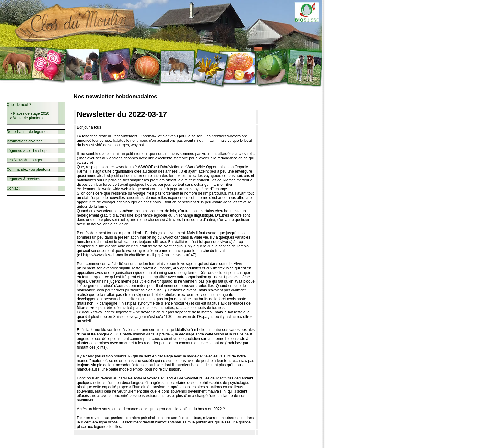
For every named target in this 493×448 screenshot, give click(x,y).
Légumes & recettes (23, 179)
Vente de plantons (28, 118)
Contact (13, 188)
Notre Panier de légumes (28, 132)
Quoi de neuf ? (19, 105)
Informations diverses (25, 141)
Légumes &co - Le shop (27, 151)
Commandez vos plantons (28, 169)
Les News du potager (24, 160)
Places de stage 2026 (31, 113)
